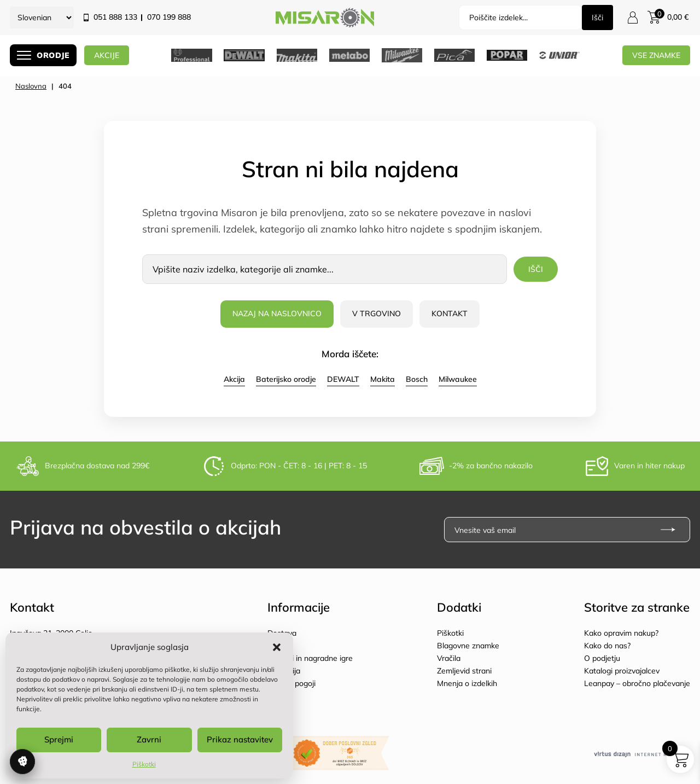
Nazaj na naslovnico (277, 313)
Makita (383, 379)
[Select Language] (42, 18)
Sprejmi (59, 739)
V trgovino (377, 313)
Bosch (417, 379)
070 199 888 (169, 17)
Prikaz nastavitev (240, 739)
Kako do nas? (607, 646)
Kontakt (450, 313)
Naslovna (31, 86)
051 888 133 (115, 17)
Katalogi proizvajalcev (622, 671)
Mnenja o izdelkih (467, 683)
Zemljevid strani (464, 671)
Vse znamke (656, 55)
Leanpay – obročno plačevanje (637, 683)
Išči (597, 18)
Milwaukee (458, 379)
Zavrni (149, 739)
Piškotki (144, 764)
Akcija (234, 379)
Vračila (449, 658)
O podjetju (602, 658)
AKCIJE (109, 55)
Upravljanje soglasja (22, 762)
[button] (277, 647)
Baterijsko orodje (286, 379)
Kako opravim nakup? (621, 633)
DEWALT (343, 379)
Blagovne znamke (468, 646)
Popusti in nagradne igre (310, 658)
